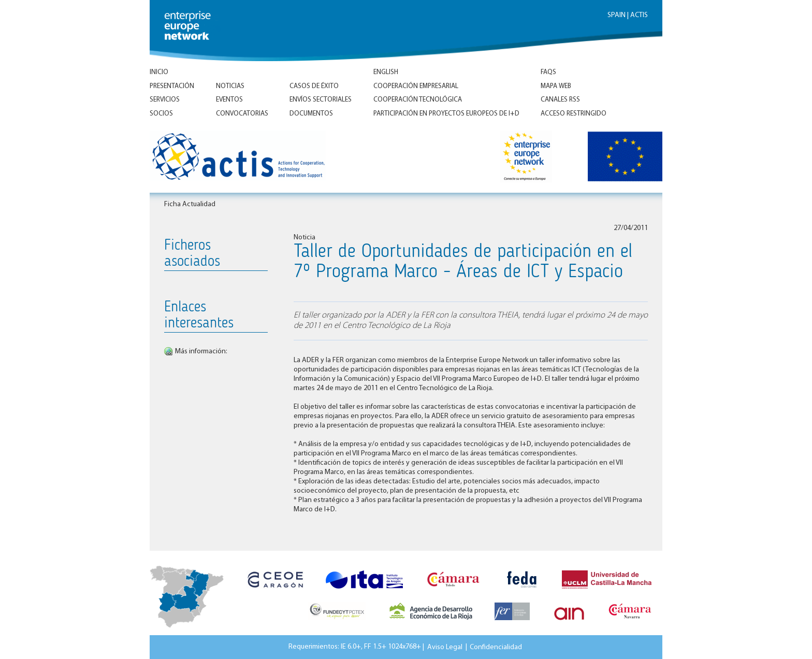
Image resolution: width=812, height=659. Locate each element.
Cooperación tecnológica (418, 100)
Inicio (159, 72)
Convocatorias (242, 114)
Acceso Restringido (574, 114)
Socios (161, 114)
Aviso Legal (445, 647)
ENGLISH (386, 72)
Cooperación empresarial (416, 86)
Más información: (201, 352)
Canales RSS (560, 100)
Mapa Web (556, 86)
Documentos (311, 114)
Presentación (172, 86)
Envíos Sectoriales (321, 100)
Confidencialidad (496, 647)
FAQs (548, 72)
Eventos (229, 100)
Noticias (230, 86)
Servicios (165, 100)
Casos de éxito (314, 86)
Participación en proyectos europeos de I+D (446, 114)
